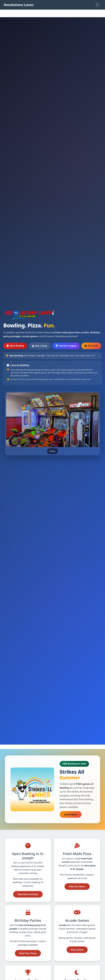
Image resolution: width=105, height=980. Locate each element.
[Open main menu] (97, 5)
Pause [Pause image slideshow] (53, 451)
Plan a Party (40, 346)
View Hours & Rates (28, 894)
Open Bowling (15, 346)
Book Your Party (28, 953)
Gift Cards (93, 346)
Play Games (77, 950)
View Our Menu (77, 887)
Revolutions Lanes (19, 5)
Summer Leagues (66, 346)
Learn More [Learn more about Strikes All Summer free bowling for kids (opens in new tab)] (73, 814)
